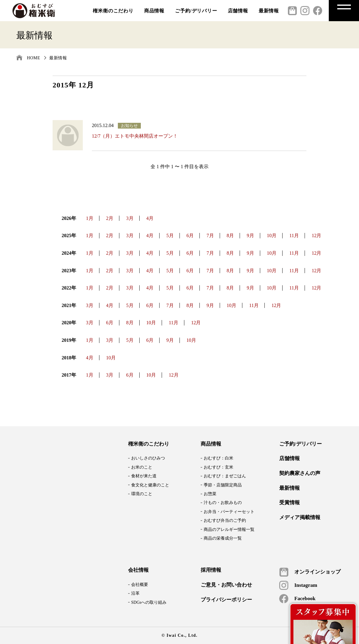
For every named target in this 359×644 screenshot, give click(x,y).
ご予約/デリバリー (196, 11)
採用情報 (211, 570)
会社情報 (138, 570)
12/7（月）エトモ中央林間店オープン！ (135, 136)
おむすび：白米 (218, 458)
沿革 (135, 593)
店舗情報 (238, 11)
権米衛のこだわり (113, 11)
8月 (230, 235)
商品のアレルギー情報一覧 (229, 530)
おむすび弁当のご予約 (225, 520)
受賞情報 (289, 503)
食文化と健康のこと (150, 485)
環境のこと (142, 494)
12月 (316, 235)
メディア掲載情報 (300, 518)
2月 (110, 218)
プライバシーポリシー (226, 600)
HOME (34, 58)
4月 (150, 218)
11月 (294, 235)
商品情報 (154, 11)
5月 (170, 235)
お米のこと (142, 467)
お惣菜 (210, 494)
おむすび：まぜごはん (225, 476)
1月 (90, 218)
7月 (210, 235)
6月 (190, 235)
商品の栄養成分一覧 (223, 538)
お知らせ (129, 126)
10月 (272, 235)
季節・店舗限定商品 (223, 485)
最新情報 (269, 11)
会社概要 (140, 585)
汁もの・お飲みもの (223, 503)
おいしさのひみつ (148, 458)
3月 (130, 218)
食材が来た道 (144, 476)
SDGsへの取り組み (149, 602)
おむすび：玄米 (218, 467)
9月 (251, 235)
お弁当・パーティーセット (229, 512)
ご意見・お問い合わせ (226, 585)
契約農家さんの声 (300, 473)
